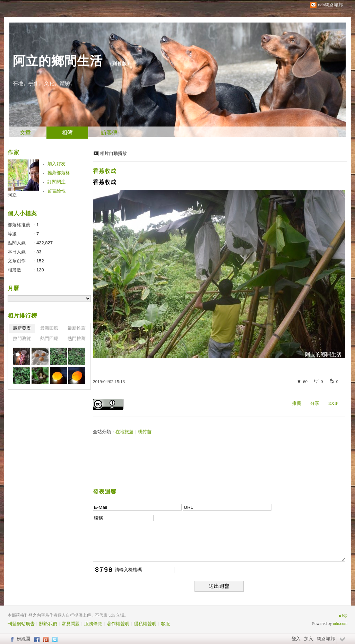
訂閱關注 (57, 182)
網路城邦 (326, 639)
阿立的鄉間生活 (58, 61)
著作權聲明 (118, 624)
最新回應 (49, 328)
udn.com (340, 624)
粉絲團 (23, 639)
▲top (343, 615)
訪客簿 (109, 133)
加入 (309, 639)
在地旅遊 (124, 432)
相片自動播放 (113, 153)
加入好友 (57, 164)
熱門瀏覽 (22, 338)
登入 (296, 639)
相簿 (67, 133)
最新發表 (22, 328)
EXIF (333, 403)
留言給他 (57, 191)
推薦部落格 (59, 173)
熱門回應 (49, 338)
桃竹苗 (145, 432)
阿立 (12, 195)
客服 (165, 624)
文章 (25, 133)
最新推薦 (77, 328)
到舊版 (120, 64)
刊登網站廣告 (21, 624)
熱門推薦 (77, 338)
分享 (315, 403)
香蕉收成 (105, 171)
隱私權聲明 (145, 624)
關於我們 (48, 624)
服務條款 (93, 624)
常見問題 (71, 624)
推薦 (297, 403)
